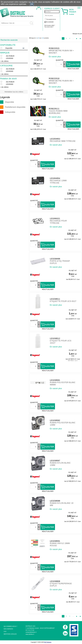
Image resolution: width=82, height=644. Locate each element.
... (73, 38)
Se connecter (50, 22)
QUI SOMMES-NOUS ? (10, 626)
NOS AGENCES (8, 629)
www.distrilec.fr (30, 634)
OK (32, 4)
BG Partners (48, 642)
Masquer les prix (77, 34)
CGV (5, 631)
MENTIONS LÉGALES (10, 634)
